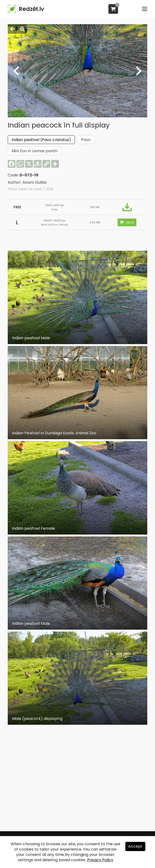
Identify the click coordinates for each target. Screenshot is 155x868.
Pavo (86, 140)
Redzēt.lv (31, 9)
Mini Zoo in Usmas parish (35, 151)
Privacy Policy (100, 860)
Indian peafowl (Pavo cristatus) (41, 140)
